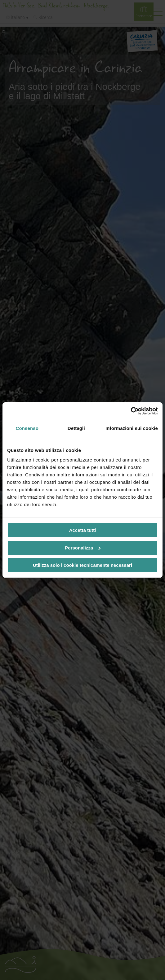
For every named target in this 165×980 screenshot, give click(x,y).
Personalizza (83, 548)
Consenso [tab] (27, 428)
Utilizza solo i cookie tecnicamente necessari (82, 565)
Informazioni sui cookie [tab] (132, 428)
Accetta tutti (83, 530)
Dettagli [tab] (76, 428)
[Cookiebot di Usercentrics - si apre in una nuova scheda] (131, 411)
